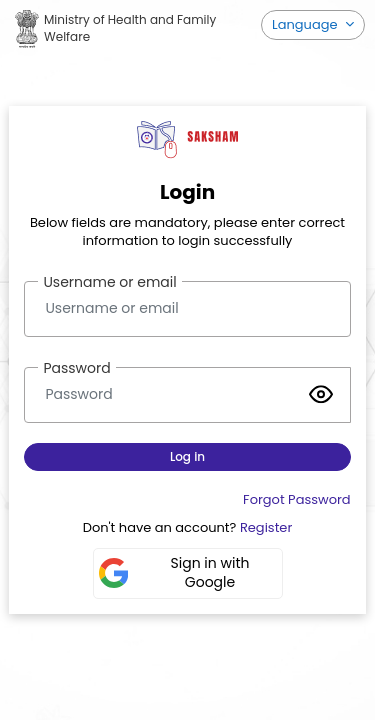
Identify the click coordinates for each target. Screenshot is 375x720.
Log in (187, 456)
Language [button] (306, 24)
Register (266, 527)
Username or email (109, 282)
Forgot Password (297, 499)
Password (76, 368)
